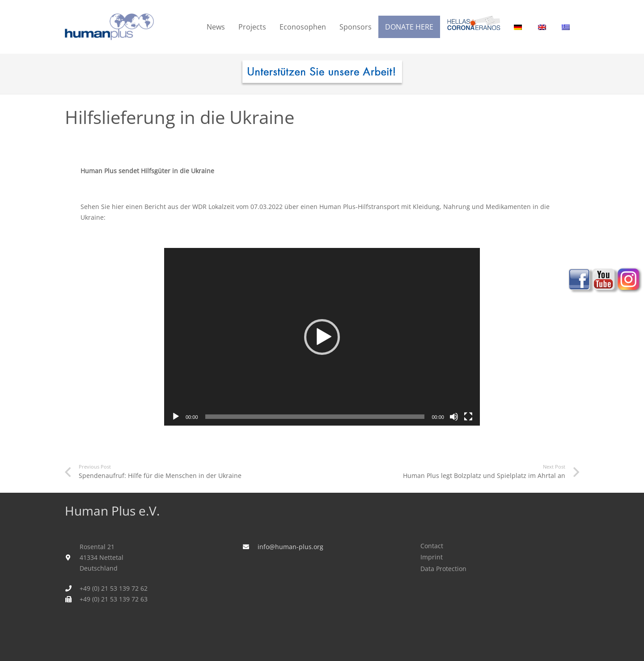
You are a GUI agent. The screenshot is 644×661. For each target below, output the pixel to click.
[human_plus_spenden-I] (322, 74)
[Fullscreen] (468, 417)
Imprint (432, 557)
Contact (432, 546)
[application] (322, 337)
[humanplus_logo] (109, 27)
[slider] (315, 417)
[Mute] (454, 417)
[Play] (176, 417)
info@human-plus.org (290, 547)
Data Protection (443, 569)
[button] (322, 337)
